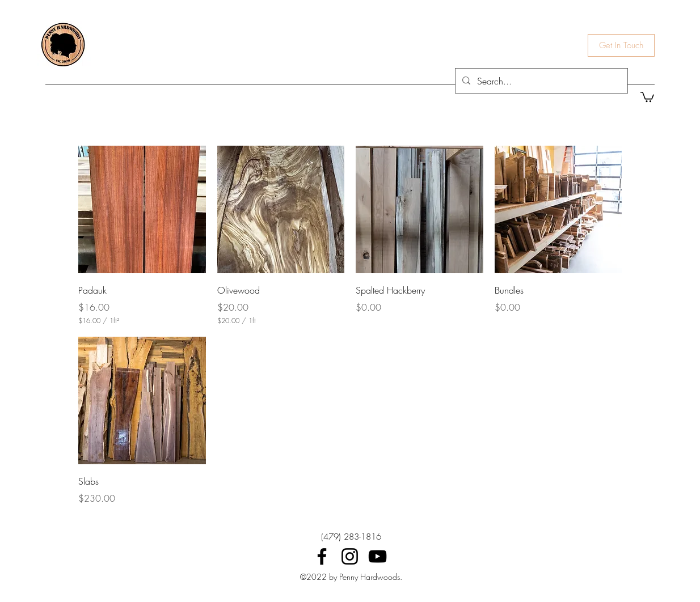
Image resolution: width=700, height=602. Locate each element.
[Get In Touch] (621, 45)
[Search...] (540, 81)
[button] (647, 96)
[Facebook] (322, 556)
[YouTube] (378, 556)
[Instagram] (350, 556)
